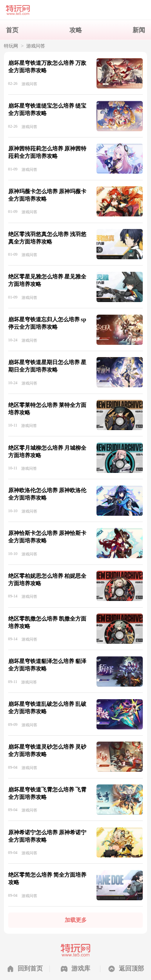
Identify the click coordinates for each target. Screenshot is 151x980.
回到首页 (30, 968)
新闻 (139, 30)
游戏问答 (36, 46)
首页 (12, 30)
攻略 (76, 30)
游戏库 (81, 968)
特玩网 (11, 46)
